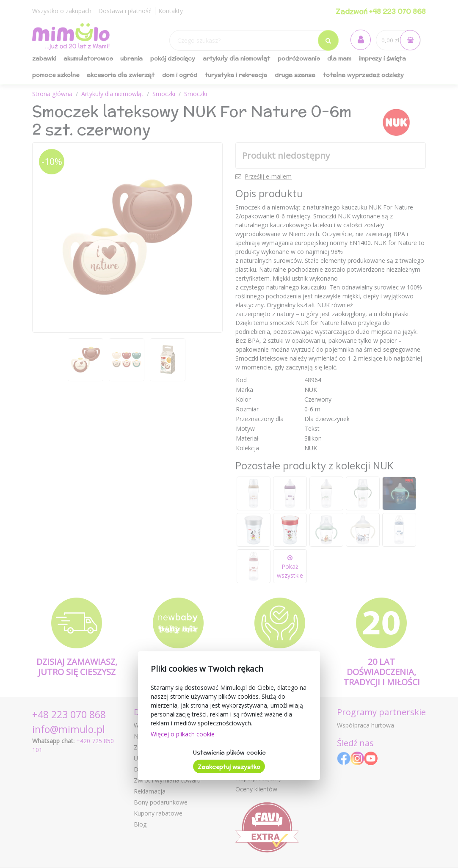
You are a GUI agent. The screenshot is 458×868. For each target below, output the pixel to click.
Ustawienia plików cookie (229, 752)
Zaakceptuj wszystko (229, 767)
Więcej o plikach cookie (183, 734)
